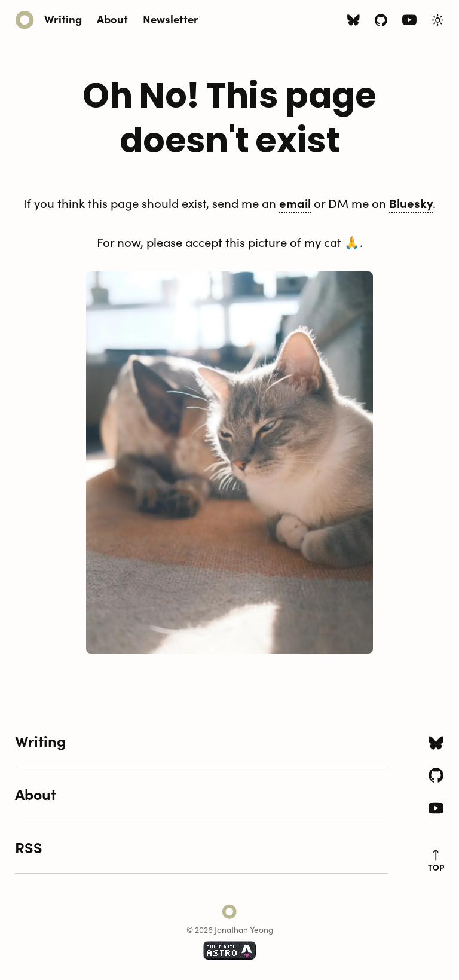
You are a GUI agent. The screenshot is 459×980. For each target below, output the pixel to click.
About (112, 19)
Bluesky (411, 203)
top (436, 861)
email (295, 203)
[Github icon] (381, 21)
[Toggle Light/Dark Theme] (438, 20)
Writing (63, 19)
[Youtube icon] (409, 22)
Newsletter (171, 19)
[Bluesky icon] (354, 21)
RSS (29, 847)
